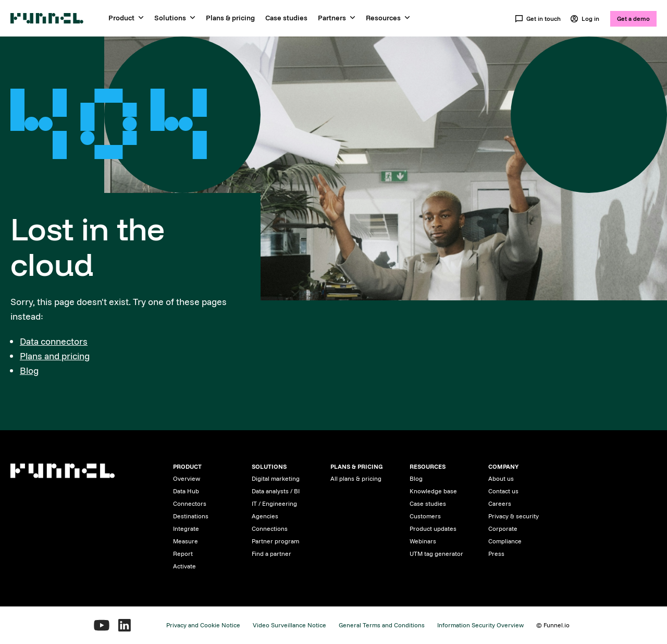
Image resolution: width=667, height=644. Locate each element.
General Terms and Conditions (382, 625)
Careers (500, 503)
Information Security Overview (480, 625)
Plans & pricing (230, 18)
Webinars (423, 541)
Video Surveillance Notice (289, 625)
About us (501, 478)
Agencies (265, 516)
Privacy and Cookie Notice (203, 625)
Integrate (186, 528)
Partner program (275, 541)
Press (496, 554)
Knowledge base (433, 491)
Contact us (503, 491)
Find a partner (271, 554)
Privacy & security (514, 516)
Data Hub (186, 491)
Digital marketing (276, 478)
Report (183, 554)
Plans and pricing (55, 356)
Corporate (503, 528)
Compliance (505, 541)
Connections (270, 528)
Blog (29, 370)
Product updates (433, 528)
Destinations (191, 516)
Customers (425, 516)
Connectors (190, 503)
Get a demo (633, 19)
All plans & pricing (356, 478)
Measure (186, 541)
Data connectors (54, 341)
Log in (585, 19)
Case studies (286, 18)
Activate (184, 566)
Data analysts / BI (276, 491)
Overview (187, 478)
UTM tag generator (436, 554)
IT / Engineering (274, 503)
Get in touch (538, 19)
